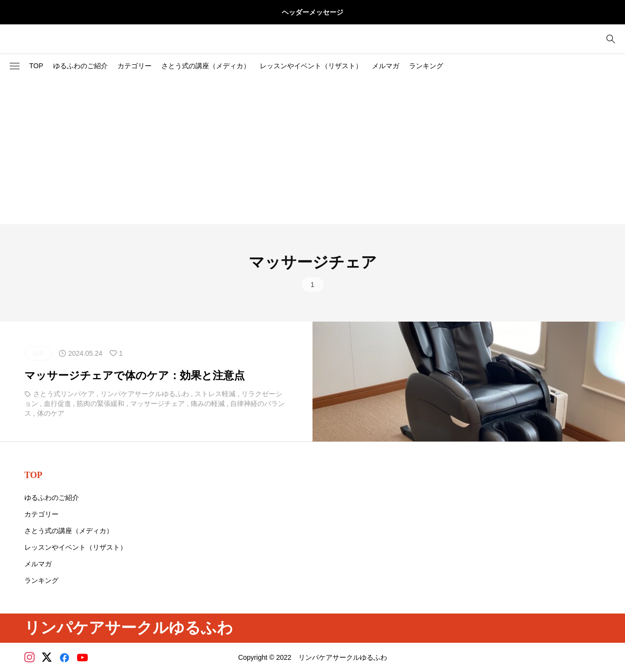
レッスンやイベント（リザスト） (311, 66)
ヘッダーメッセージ (312, 12)
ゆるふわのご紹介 (80, 66)
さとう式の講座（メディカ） (206, 66)
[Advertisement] (312, 151)
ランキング (426, 66)
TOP (36, 66)
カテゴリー (135, 66)
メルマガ (386, 66)
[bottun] (611, 39)
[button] (15, 66)
